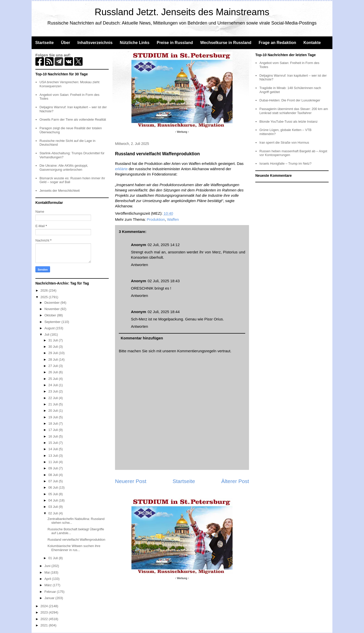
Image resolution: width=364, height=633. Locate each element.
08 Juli (53, 475)
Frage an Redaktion (277, 43)
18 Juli (53, 423)
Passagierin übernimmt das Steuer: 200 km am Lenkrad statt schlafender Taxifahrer (294, 111)
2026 (45, 290)
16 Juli (53, 436)
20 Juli (53, 411)
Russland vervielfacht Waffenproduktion (76, 540)
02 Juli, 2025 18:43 (164, 281)
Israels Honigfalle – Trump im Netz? (285, 163)
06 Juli (53, 487)
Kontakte (312, 43)
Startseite (44, 43)
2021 (45, 625)
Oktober (51, 315)
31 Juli (53, 340)
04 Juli (53, 500)
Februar (51, 592)
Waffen (173, 219)
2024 (45, 606)
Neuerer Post (131, 481)
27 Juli (53, 366)
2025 (45, 297)
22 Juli (53, 398)
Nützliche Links (135, 43)
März (49, 585)
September (53, 322)
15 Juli (53, 443)
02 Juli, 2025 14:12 (164, 245)
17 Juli (53, 430)
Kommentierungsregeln (197, 351)
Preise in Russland (175, 43)
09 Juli (53, 468)
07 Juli (53, 481)
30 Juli (53, 347)
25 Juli (53, 379)
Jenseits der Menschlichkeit (60, 191)
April (48, 579)
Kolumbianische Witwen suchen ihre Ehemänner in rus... (74, 548)
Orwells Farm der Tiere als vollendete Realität (73, 119)
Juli (47, 334)
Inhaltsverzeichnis (95, 43)
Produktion (156, 219)
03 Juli (53, 507)
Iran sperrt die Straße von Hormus (284, 143)
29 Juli (53, 353)
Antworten (140, 265)
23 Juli (53, 391)
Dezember (53, 303)
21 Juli (53, 404)
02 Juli (53, 513)
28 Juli (53, 359)
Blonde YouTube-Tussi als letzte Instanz (288, 122)
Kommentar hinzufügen (142, 338)
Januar (50, 598)
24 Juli (53, 385)
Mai (48, 572)
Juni (48, 566)
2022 (45, 619)
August (50, 328)
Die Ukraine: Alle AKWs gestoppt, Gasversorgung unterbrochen (64, 168)
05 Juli (53, 494)
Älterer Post (235, 481)
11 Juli (53, 462)
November (53, 309)
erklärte (121, 169)
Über (65, 43)
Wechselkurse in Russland (226, 43)
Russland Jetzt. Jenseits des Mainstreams (182, 12)
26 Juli (53, 372)
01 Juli (53, 558)
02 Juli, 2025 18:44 (164, 312)
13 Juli (53, 456)
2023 (45, 612)
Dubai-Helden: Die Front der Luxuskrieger (290, 100)
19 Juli (53, 417)
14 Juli (53, 449)
